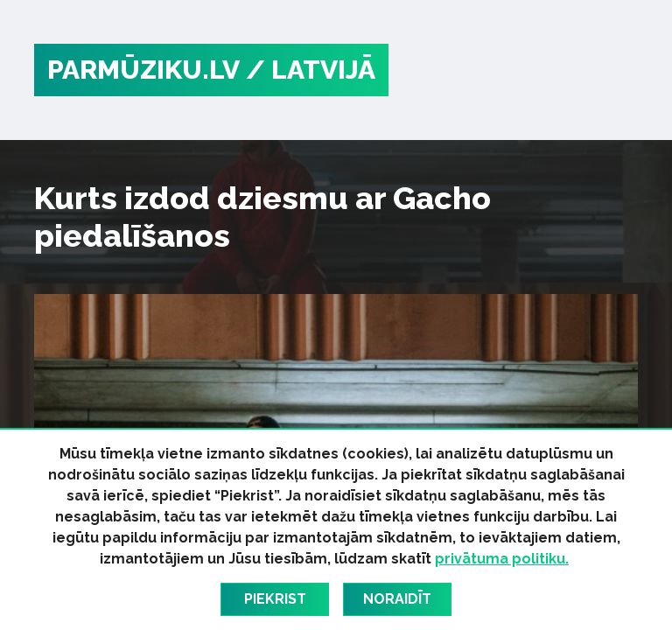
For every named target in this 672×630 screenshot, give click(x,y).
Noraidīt (397, 599)
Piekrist (275, 599)
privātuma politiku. (502, 559)
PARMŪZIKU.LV (143, 70)
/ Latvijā (311, 70)
